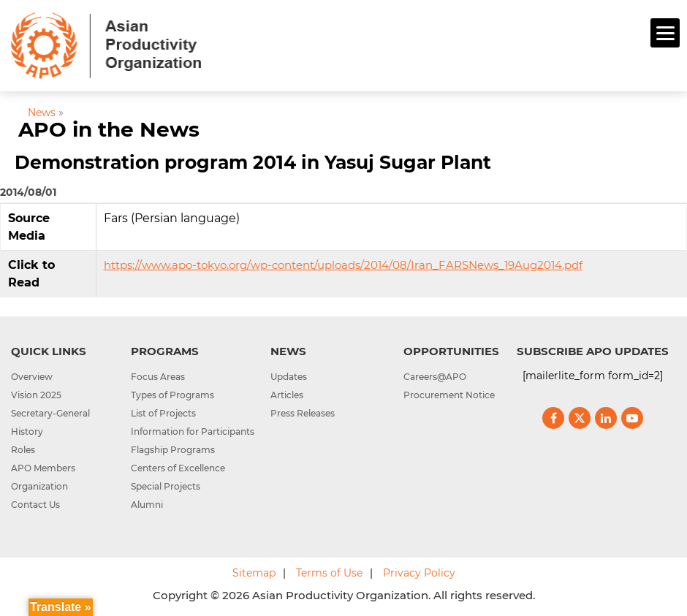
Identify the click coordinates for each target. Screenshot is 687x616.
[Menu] (665, 33)
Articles (287, 395)
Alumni (147, 505)
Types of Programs (172, 395)
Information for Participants (193, 431)
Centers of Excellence (178, 468)
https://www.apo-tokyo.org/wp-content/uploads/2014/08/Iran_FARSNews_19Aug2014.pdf (343, 265)
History (27, 431)
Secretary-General (50, 413)
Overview (32, 377)
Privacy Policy (419, 573)
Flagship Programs (173, 450)
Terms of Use (329, 573)
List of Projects (163, 413)
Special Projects (166, 486)
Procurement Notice (449, 395)
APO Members (43, 468)
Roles (23, 450)
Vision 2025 (36, 395)
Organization (39, 486)
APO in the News (109, 129)
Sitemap (254, 573)
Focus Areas (158, 377)
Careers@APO (435, 377)
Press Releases (303, 413)
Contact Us (35, 505)
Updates (289, 377)
